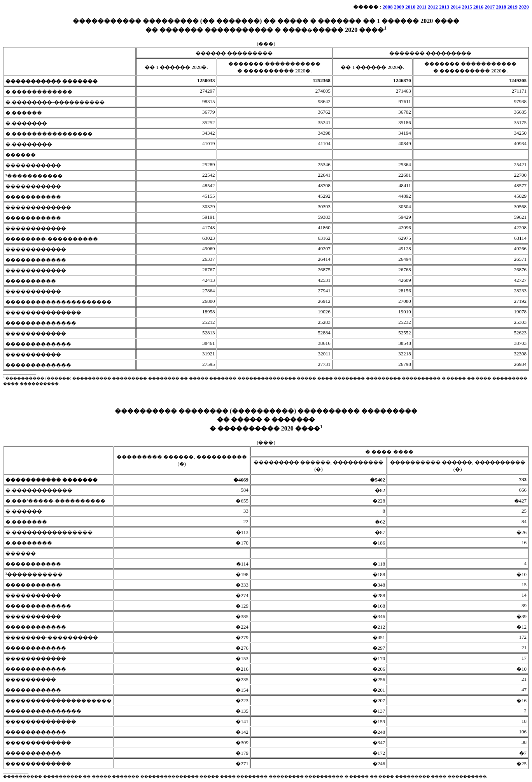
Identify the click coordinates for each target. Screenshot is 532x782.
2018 (501, 7)
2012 (433, 7)
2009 (399, 7)
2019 (513, 7)
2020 (524, 7)
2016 (478, 7)
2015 (467, 7)
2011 (421, 7)
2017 (490, 7)
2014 (456, 7)
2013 (444, 7)
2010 (410, 7)
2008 (388, 7)
